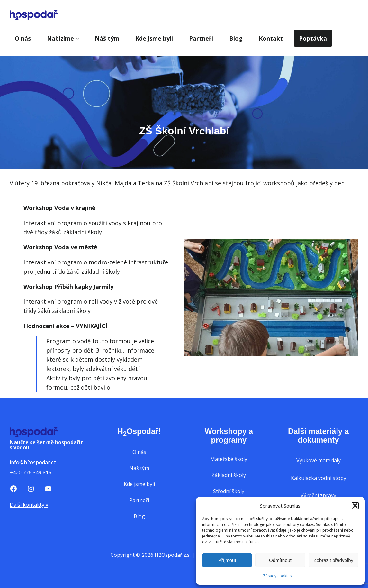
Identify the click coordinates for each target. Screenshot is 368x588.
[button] (355, 506)
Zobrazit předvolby (333, 560)
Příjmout (227, 560)
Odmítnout (280, 560)
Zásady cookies (277, 576)
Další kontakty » (29, 505)
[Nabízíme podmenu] (77, 38)
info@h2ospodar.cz (33, 462)
